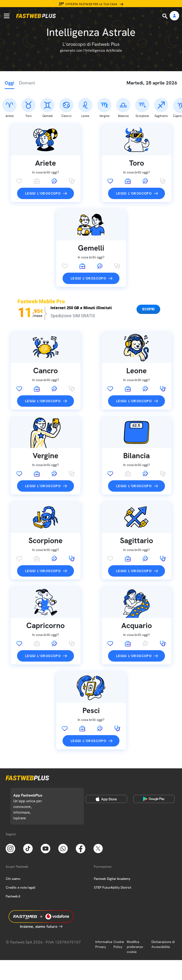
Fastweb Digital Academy (112, 854)
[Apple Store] (106, 774)
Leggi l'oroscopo (43, 168)
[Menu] (7, 16)
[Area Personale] (174, 16)
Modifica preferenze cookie (135, 922)
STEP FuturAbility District (113, 862)
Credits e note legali (20, 862)
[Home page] (36, 16)
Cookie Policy (119, 919)
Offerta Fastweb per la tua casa (91, 4)
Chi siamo (13, 854)
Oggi (9, 83)
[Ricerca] (165, 16)
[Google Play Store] (154, 774)
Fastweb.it (13, 871)
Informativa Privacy (104, 919)
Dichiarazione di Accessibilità (163, 919)
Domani (27, 83)
